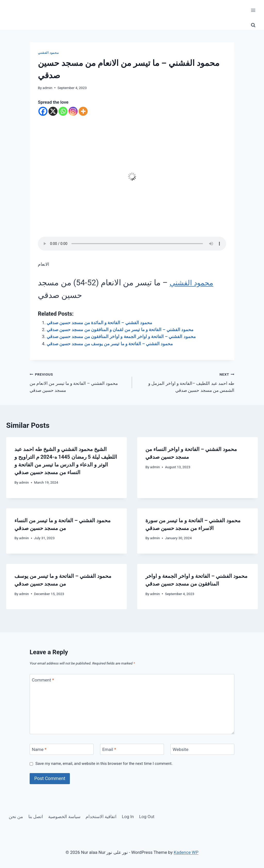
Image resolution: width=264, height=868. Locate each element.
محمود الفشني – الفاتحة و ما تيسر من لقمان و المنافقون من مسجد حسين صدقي (120, 330)
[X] (53, 111)
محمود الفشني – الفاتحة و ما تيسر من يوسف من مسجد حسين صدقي (110, 344)
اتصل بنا (36, 817)
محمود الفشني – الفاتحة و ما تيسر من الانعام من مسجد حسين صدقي (79, 382)
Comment (43, 680)
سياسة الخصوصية (64, 817)
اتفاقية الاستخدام (101, 817)
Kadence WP (186, 852)
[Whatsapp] (63, 111)
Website (181, 749)
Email (109, 749)
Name (39, 749)
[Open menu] (253, 10)
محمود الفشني (48, 53)
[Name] (62, 749)
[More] (83, 111)
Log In (128, 817)
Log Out (147, 817)
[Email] (132, 749)
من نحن (16, 817)
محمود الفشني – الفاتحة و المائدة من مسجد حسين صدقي (99, 323)
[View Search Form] (253, 25)
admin (47, 88)
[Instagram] (73, 111)
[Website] (202, 749)
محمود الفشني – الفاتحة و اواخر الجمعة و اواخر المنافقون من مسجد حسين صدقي (121, 336)
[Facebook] (43, 111)
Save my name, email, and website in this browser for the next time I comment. (104, 764)
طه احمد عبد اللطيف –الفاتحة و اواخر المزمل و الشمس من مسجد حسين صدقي (185, 382)
